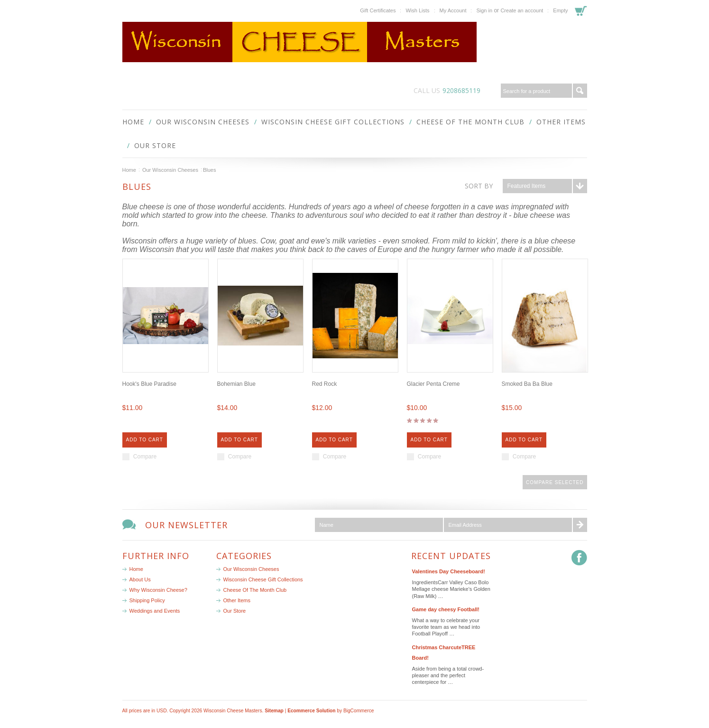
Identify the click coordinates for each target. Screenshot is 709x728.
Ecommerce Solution (311, 711)
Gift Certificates (378, 10)
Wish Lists (417, 10)
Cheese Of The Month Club (470, 122)
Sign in (484, 10)
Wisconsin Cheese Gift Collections (333, 122)
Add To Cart (145, 440)
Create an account (522, 10)
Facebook (579, 558)
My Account (453, 10)
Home (129, 170)
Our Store (155, 145)
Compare (145, 457)
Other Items (561, 122)
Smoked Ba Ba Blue (527, 384)
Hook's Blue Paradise (149, 384)
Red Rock (325, 384)
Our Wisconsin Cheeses (203, 122)
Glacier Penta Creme (433, 384)
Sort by (479, 186)
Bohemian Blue (236, 384)
